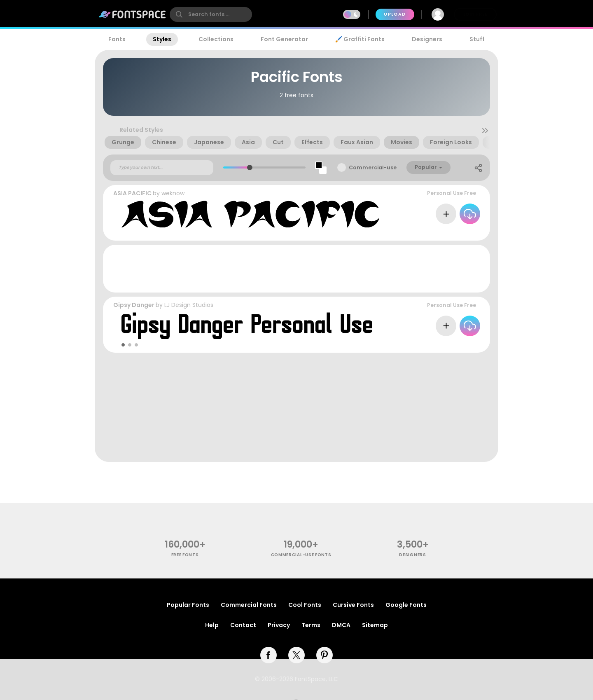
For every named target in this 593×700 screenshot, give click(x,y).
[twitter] (296, 655)
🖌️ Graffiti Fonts (360, 39)
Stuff (477, 39)
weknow (173, 193)
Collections (216, 39)
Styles (162, 39)
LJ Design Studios (189, 305)
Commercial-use (373, 167)
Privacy (279, 625)
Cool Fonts (305, 605)
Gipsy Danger (134, 305)
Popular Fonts (188, 605)
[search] (211, 14)
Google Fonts (406, 605)
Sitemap (375, 625)
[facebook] (268, 655)
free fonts (185, 555)
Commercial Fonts (249, 605)
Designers (427, 39)
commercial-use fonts (301, 555)
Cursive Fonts (353, 605)
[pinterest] (325, 655)
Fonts (117, 39)
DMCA (341, 625)
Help (212, 625)
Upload (395, 14)
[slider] (249, 167)
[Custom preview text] (162, 168)
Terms (311, 625)
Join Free (475, 14)
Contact (243, 625)
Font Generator (284, 39)
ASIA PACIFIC (132, 193)
